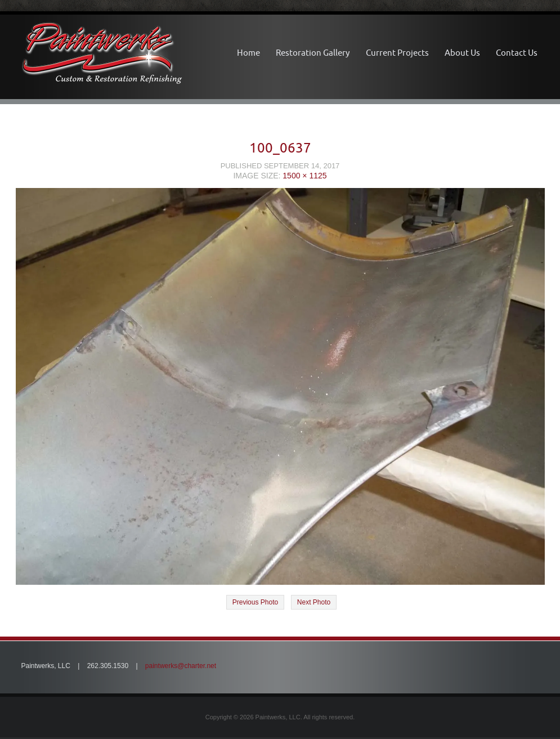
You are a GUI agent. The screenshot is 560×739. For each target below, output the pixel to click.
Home (248, 53)
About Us (462, 53)
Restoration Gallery (313, 53)
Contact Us (517, 53)
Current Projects (397, 53)
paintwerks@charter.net (181, 666)
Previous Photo (255, 602)
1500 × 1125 (304, 176)
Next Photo (314, 602)
